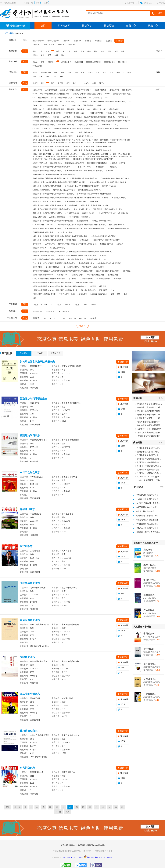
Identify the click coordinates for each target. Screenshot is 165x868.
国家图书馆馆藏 (100, 90)
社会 (102, 51)
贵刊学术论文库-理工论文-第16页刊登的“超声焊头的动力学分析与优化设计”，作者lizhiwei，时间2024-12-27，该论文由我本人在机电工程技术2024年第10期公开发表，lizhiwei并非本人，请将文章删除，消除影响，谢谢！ (148, 448)
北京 (111, 73)
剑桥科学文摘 (81, 98)
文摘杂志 (100, 105)
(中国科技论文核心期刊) (96, 275)
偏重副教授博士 (83, 221)
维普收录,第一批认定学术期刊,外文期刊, (47, 213)
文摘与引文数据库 (52, 105)
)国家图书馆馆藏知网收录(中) (43, 232)
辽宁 (118, 73)
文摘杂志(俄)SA (56, 163)
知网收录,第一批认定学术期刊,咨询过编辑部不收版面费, (53, 221)
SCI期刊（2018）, (89, 213)
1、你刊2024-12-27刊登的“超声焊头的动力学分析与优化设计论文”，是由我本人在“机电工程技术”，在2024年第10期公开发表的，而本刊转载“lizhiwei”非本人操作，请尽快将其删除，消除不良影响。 (148, 477)
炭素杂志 (148, 550)
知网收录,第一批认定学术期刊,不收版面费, (113, 129)
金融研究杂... (150, 679)
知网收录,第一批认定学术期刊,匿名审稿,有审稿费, (73, 129)
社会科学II (77, 41)
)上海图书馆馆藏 (87, 279)
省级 (43, 62)
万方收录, (67, 117)
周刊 (43, 83)
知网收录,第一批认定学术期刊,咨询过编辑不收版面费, (85, 229)
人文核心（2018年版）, (58, 217)
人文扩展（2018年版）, (119, 163)
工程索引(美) (37, 105)
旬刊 (75, 83)
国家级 (35, 62)
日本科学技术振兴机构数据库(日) (45, 102)
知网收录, (110, 171)
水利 (56, 55)
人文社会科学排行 (142, 627)
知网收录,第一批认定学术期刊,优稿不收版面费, (94, 194)
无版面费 (36, 318)
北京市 (35, 73)
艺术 (69, 51)
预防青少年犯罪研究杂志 (34, 399)
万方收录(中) (37, 90)
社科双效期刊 (114, 109)
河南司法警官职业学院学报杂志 (37, 362)
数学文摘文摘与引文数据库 (97, 163)
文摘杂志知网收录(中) (85, 136)
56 (122, 807)
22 (50, 807)
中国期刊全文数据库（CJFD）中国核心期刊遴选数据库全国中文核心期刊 (59, 286)
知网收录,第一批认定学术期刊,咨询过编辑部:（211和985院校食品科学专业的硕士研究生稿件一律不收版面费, (72, 252)
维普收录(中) (127, 90)
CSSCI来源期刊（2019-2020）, (44, 225)
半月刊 (35, 83)
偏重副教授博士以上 (117, 225)
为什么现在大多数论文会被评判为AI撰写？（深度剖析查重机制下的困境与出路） (148, 433)
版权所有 (91, 845)
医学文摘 (71, 109)
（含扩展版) (127, 271)
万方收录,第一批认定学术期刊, (93, 267)
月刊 (68, 83)
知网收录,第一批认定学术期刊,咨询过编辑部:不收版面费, (53, 194)
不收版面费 (103, 290)
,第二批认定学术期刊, (57, 248)
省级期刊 (51, 62)
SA (61, 102)
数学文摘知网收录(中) (82, 209)
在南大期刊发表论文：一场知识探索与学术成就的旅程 (148, 418)
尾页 (68, 812)
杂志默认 (24, 353)
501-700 (53, 318)
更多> (161, 398)
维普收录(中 (118, 279)
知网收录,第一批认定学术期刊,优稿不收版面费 (82, 186)
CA (34, 98)
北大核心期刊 (66, 62)
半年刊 (86, 83)
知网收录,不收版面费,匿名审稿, (44, 132)
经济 (34, 51)
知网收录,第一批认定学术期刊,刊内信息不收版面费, (51, 150)
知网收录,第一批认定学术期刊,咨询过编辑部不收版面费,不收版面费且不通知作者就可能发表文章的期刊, (70, 198)
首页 (43, 26)
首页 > (7, 33)
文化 (41, 51)
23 (57, 807)
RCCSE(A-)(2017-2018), (67, 132)
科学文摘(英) (70, 102)
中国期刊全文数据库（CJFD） (75, 113)
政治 (109, 51)
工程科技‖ (99, 41)
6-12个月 (45, 305)
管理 (116, 51)
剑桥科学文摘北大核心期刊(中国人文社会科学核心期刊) (53, 136)
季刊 (53, 83)
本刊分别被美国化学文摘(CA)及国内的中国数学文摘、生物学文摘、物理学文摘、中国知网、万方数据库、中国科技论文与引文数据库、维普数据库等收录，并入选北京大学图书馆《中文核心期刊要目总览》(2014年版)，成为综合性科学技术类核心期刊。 (82, 141)
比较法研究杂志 (29, 731)
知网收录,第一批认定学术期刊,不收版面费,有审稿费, (92, 150)
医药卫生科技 (49, 45)
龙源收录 (93, 286)
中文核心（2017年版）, (67, 125)
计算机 (35, 55)
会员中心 (131, 26)
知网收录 (103, 255)
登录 (38, 3)
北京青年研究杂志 (30, 583)
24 (63, 807)
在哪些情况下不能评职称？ (148, 436)
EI (130, 102)
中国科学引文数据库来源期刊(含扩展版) (55, 94)
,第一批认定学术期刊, (76, 259)
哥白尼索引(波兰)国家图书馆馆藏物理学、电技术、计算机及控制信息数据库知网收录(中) (65, 178)
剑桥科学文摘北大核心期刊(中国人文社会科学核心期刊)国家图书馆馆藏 (59, 182)
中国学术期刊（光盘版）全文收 (44, 294)
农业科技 (61, 45)
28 (90, 807)
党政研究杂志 (27, 657)
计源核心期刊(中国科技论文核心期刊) (106, 240)
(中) (112, 290)
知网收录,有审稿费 (39, 248)
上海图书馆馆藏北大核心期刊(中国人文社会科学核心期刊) (54, 175)
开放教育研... (150, 694)
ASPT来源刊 (83, 102)
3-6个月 (58, 305)
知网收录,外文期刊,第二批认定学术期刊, (47, 202)
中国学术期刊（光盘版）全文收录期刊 (47, 113)
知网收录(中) (114, 90)
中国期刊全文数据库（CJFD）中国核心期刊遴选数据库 (53, 282)
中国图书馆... (150, 580)
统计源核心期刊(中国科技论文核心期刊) (87, 94)
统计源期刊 (122, 62)
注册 (46, 3)
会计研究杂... (150, 649)
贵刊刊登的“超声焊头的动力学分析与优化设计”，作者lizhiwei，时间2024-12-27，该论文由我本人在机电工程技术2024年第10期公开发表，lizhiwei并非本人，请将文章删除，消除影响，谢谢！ (148, 459)
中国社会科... (150, 634)
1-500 (45, 318)
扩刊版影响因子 (65, 311)
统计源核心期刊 (78, 275)
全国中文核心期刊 (96, 113)
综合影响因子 (51, 311)
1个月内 (67, 305)
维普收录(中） (101, 167)
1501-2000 (83, 318)
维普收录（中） (63, 275)
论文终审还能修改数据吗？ (147, 422)
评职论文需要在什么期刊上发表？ (148, 404)
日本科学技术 (38, 267)
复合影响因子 (38, 311)
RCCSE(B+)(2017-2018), (41, 117)
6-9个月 (76, 305)
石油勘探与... (150, 610)
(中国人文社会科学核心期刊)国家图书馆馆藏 (49, 279)
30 (103, 807)
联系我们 (82, 845)
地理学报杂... (150, 565)
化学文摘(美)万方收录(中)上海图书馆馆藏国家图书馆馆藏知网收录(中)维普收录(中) (63, 271)
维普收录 (103, 286)
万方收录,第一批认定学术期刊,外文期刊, (108, 209)
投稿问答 (87, 26)
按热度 (40, 353)
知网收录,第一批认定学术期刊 (64, 190)
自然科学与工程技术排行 (146, 543)
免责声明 (100, 845)
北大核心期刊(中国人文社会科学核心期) (113, 213)
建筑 (48, 51)
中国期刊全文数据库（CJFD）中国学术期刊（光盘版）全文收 (55, 290)
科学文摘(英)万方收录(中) (74, 163)
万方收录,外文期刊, (119, 198)
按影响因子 (56, 353)
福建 (69, 73)
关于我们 (161, 3)
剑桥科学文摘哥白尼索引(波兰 (119, 229)
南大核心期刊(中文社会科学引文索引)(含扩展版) (108, 102)
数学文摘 (81, 109)
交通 (49, 55)
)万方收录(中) (50, 244)
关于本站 (65, 845)
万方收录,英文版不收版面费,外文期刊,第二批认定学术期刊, (54, 263)
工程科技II (66, 41)
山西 (34, 76)
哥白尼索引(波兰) (95, 98)
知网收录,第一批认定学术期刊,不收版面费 (48, 240)
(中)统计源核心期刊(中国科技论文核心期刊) (48, 259)
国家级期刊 (79, 62)
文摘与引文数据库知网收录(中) (108, 271)
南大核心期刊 (123, 117)
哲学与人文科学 (53, 41)
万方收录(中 (73, 279)
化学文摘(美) (43, 98)
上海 (76, 73)
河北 (105, 73)
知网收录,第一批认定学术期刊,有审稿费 (47, 186)
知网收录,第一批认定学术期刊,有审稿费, (47, 171)
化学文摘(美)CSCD (72, 213)
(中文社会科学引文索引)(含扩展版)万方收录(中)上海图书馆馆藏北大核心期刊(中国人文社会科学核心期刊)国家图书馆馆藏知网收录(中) (81, 121)
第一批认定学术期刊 (88, 290)
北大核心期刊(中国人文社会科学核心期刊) (76, 90)
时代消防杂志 (27, 768)
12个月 (85, 305)
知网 (112, 294)
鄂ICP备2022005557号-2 (74, 857)
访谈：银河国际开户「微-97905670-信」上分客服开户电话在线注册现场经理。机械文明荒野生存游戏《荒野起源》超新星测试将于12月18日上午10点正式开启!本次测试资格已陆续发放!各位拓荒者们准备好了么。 (148, 480)
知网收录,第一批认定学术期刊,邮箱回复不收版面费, (51, 146)
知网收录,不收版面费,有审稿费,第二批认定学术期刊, (77, 255)
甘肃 (61, 76)
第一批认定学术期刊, (71, 267)
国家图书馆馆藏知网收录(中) (43, 275)
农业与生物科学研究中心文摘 (62, 98)
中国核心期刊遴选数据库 (115, 113)
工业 (82, 51)
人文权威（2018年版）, (66, 232)
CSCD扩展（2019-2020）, (83, 167)
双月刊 (60, 83)
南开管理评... (150, 664)
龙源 (126, 294)
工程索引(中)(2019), (109, 186)
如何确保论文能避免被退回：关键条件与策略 (148, 425)
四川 (48, 76)
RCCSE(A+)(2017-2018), (41, 190)
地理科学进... (150, 595)
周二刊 (102, 83)
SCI (89, 109)
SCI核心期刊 (37, 66)
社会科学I (119, 41)
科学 (89, 51)
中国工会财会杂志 (30, 472)
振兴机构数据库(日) (53, 267)
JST (107, 98)
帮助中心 (153, 26)
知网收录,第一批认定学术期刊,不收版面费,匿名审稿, (52, 167)
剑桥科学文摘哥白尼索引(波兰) (44, 255)
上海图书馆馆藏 (51, 90)
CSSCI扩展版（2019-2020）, (80, 217)
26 (77, 807)
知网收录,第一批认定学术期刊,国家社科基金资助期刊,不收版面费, (82, 225)
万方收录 (120, 244)
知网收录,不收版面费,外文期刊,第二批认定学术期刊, (52, 209)
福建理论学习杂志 (30, 436)
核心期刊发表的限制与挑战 (147, 411)
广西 (83, 73)
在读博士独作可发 (106, 244)
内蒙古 (90, 73)
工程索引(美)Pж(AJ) (40, 163)
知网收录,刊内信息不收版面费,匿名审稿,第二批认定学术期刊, (55, 205)
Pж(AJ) (64, 105)
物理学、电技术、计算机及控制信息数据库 (48, 109)
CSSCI (108, 94)
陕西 (56, 73)
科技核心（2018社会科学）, (102, 221)
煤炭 (123, 51)
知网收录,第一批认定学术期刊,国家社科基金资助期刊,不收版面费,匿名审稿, (60, 236)
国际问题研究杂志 (30, 620)
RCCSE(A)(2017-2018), (110, 125)
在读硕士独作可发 (39, 217)
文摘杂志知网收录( (94, 259)
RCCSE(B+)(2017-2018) (99, 294)
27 (83, 807)
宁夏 (41, 76)
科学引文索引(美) (100, 109)
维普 (119, 294)
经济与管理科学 (38, 41)
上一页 (17, 807)
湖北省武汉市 (46, 73)
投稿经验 (109, 26)
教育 (58, 51)
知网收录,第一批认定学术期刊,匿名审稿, (47, 229)
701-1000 (62, 318)
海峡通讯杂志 (27, 509)
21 (44, 807)
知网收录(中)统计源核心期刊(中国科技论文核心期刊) (77, 244)
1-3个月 (35, 305)
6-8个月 (94, 305)
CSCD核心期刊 (109, 62)
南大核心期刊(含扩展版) (122, 94)
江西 (54, 76)
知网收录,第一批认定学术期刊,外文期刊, (95, 205)
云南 (129, 73)
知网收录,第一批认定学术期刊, (44, 125)
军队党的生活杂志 (30, 694)
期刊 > (13, 33)
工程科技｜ (37, 45)
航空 (43, 55)
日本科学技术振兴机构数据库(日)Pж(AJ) (115, 178)
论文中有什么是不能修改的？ (148, 429)
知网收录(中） (95, 202)
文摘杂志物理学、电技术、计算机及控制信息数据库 (107, 182)
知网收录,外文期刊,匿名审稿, (76, 202)
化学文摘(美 (37, 244)
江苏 (98, 73)
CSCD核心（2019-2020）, (42, 129)
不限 (25, 40)
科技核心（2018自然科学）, (89, 125)
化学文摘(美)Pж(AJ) (86, 132)
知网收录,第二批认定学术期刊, (89, 190)
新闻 (96, 51)
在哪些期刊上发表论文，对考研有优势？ (148, 407)
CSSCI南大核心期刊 (93, 62)
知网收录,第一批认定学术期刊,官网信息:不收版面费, (92, 146)
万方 (34, 298)
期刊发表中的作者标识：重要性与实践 (148, 415)
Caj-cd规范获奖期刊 (103, 279)
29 (96, 807)
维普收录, (56, 117)
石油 (63, 55)
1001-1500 (72, 318)
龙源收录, (113, 167)
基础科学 (88, 41)
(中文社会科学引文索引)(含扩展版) (103, 236)
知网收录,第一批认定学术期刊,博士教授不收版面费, (84, 171)
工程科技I (71, 45)
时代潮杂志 (26, 546)
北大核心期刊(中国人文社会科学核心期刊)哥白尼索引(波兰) (101, 263)
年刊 (94, 83)
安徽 (63, 73)
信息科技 (109, 41)
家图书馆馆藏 (71, 240)
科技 (76, 51)
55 (116, 807)
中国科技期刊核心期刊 (84, 282)
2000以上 (93, 318)
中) (105, 259)
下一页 (58, 812)
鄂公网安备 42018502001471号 (100, 857)
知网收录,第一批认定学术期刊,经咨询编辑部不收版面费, (94, 117)
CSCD (35, 94)
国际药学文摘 (88, 105)
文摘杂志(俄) (75, 105)
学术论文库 (64, 26)
